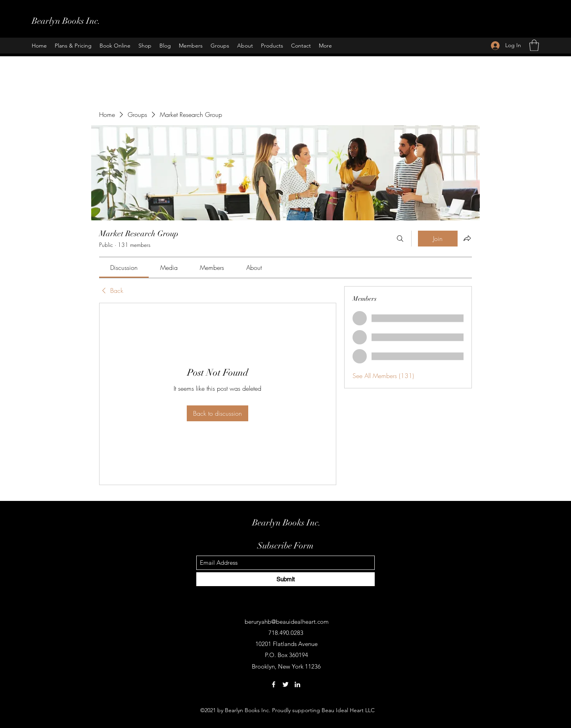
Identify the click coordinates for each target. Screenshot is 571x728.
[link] (124, 268)
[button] (534, 45)
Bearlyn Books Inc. (66, 21)
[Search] (400, 239)
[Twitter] (285, 684)
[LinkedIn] (297, 684)
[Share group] (467, 238)
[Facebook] (274, 684)
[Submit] (285, 579)
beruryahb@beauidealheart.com (287, 622)
